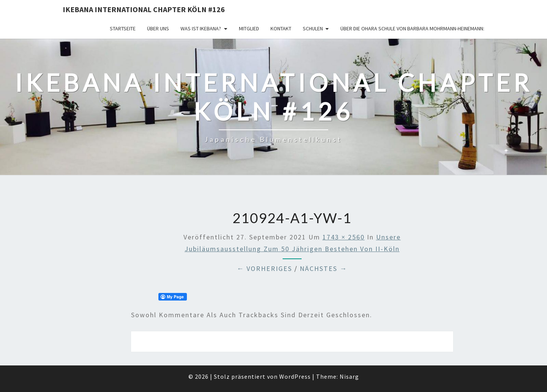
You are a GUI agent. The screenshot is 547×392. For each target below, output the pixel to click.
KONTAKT (281, 28)
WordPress (295, 376)
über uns (158, 28)
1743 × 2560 (344, 237)
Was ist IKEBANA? (201, 28)
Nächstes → (323, 268)
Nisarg (349, 376)
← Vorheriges (264, 268)
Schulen (313, 28)
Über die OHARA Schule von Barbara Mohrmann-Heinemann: (412, 28)
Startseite (123, 28)
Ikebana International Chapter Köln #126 (144, 9)
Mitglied (249, 28)
